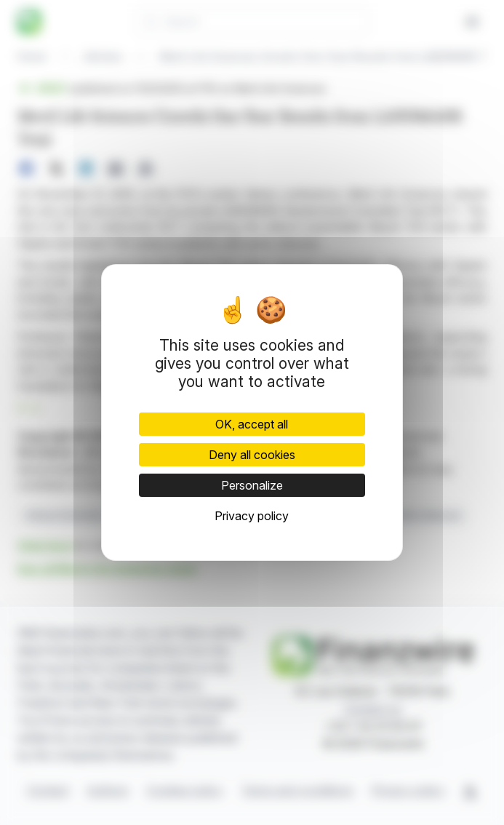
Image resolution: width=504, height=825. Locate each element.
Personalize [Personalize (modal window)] (252, 485)
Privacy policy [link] (252, 516)
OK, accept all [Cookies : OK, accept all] (252, 424)
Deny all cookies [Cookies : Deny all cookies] (252, 455)
